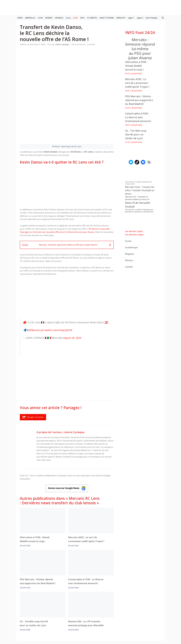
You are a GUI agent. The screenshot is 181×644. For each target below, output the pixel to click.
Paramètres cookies (136, 613)
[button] (163, 18)
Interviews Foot (81, 613)
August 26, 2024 (72, 306)
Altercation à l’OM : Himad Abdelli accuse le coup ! (35, 508)
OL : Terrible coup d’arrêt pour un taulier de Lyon (34, 592)
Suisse (128, 241)
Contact (77, 620)
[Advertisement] (67, 155)
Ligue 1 (131, 18)
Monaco (129, 260)
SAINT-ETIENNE (107, 18)
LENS (75, 18)
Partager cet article (33, 386)
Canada (129, 267)
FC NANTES (92, 18)
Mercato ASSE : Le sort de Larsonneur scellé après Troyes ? (86, 508)
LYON (40, 18)
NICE (82, 18)
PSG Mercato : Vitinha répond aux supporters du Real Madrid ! (38, 550)
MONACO (59, 18)
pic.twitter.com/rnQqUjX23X (56, 299)
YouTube (121, 613)
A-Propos (64, 620)
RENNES (49, 18)
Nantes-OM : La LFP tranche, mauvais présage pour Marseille (86, 592)
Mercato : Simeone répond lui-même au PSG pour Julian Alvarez (140, 49)
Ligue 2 (140, 18)
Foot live (52, 613)
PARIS (20, 18)
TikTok (113, 613)
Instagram (103, 613)
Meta (95, 613)
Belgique (130, 254)
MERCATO (121, 18)
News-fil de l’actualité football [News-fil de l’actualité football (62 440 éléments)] (138, 205)
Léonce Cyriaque (74, 401)
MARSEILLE (30, 18)
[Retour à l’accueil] (90, 7)
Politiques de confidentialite (99, 620)
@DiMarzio (33, 299)
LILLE (68, 18)
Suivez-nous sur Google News (67, 457)
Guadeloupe (131, 247)
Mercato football (65, 613)
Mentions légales (46, 620)
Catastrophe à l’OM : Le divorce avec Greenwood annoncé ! (86, 550)
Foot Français (151, 18)
